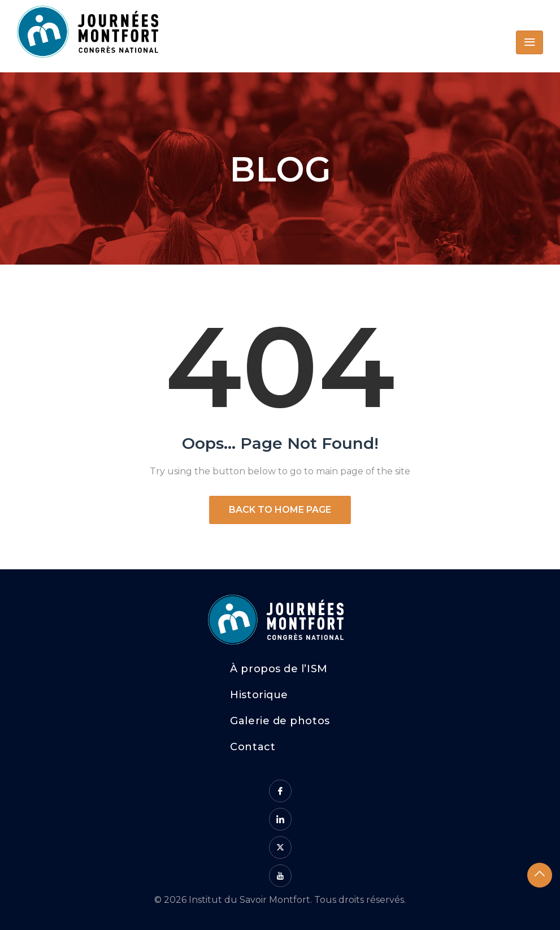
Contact (253, 747)
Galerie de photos (280, 721)
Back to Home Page (280, 510)
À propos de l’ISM (279, 669)
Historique (259, 695)
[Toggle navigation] (529, 42)
